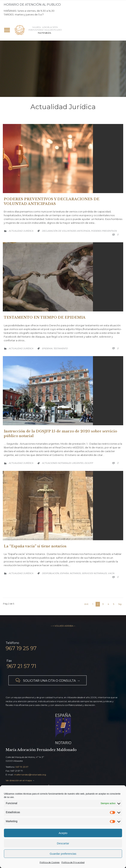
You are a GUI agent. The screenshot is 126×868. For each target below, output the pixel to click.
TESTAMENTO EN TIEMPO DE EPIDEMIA (45, 317)
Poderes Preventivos (104, 231)
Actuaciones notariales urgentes (63, 463)
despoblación (50, 573)
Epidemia (47, 348)
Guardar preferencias (63, 854)
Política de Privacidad (73, 862)
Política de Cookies (50, 862)
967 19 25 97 (22, 767)
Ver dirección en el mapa (19, 780)
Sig (120, 604)
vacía (111, 573)
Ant (86, 604)
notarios (75, 573)
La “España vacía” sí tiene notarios (35, 546)
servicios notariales (94, 573)
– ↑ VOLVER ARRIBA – (63, 626)
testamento (60, 348)
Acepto (63, 833)
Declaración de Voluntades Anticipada (66, 231)
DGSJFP (89, 463)
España (64, 573)
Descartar (63, 843)
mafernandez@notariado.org (30, 775)
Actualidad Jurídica (21, 231)
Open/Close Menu (7, 30)
